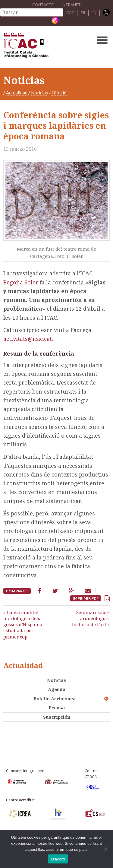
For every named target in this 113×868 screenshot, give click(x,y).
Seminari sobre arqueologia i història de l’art (91, 618)
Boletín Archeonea (55, 699)
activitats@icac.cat (28, 339)
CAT (70, 13)
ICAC (45, 47)
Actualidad (17, 93)
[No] (105, 849)
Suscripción (57, 717)
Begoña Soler (22, 282)
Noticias (39, 93)
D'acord (58, 859)
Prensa (57, 708)
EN (94, 13)
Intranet (71, 5)
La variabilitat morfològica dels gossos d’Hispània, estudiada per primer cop (24, 624)
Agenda (57, 689)
